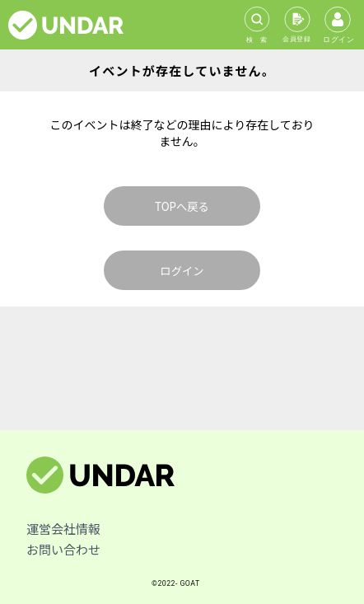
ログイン (182, 271)
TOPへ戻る (182, 206)
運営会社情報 (63, 529)
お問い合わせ (63, 549)
